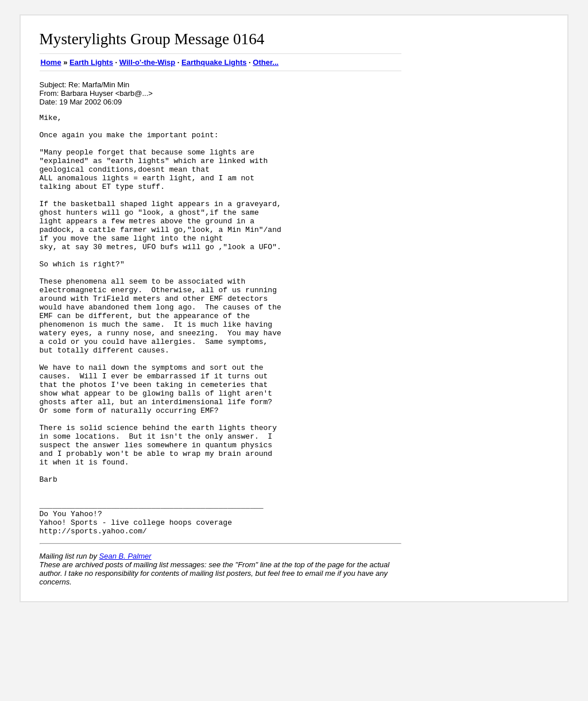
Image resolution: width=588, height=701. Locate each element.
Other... (266, 62)
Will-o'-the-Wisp (147, 62)
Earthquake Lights (214, 62)
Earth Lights (91, 62)
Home (51, 62)
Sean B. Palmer (125, 640)
